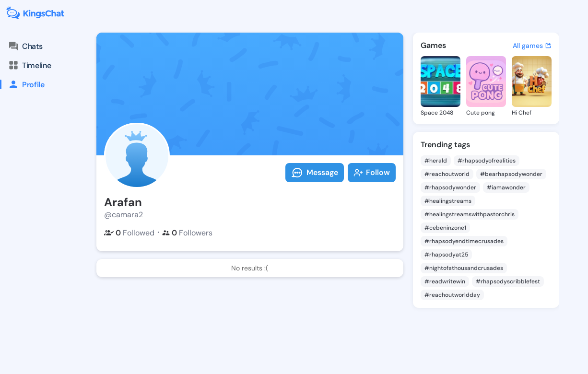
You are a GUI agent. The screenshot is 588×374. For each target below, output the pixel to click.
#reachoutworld (447, 174)
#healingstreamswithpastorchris (470, 214)
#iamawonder (506, 187)
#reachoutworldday (452, 295)
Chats (25, 46)
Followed (129, 233)
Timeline (29, 65)
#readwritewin (445, 281)
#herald (436, 161)
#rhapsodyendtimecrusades (464, 241)
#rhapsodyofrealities (487, 161)
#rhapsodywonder (450, 187)
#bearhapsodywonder (511, 174)
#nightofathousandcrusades (464, 268)
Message (315, 173)
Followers (187, 233)
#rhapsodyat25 (446, 255)
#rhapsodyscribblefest (508, 281)
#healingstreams (448, 201)
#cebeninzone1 (445, 228)
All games (532, 46)
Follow (372, 172)
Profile (22, 84)
